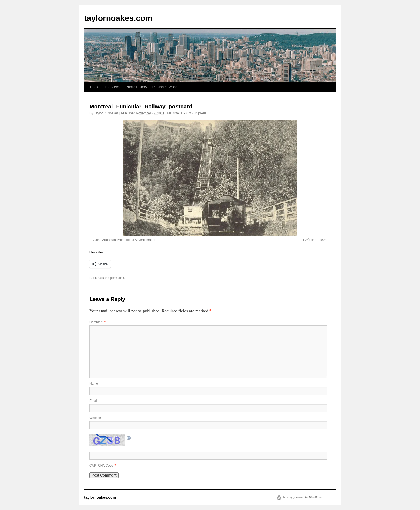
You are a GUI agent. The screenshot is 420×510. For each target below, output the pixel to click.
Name (94, 384)
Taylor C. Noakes (106, 113)
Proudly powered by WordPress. (303, 497)
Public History (136, 87)
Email (93, 401)
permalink (117, 278)
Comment (97, 322)
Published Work (165, 87)
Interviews (113, 87)
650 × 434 (190, 113)
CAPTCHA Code (101, 466)
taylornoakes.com (118, 18)
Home (95, 87)
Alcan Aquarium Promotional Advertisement (124, 240)
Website (95, 418)
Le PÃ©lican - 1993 (313, 240)
